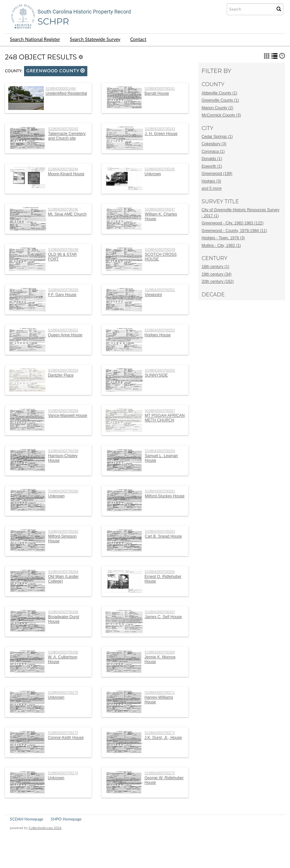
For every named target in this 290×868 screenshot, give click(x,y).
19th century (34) (217, 274)
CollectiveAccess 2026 (45, 828)
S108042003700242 (63, 129)
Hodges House (158, 335)
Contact (138, 40)
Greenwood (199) (217, 174)
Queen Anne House (65, 335)
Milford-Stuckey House (165, 496)
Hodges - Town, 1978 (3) (223, 238)
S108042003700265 (160, 572)
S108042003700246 (63, 209)
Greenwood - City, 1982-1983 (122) (233, 223)
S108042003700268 (63, 652)
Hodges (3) (211, 181)
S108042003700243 (160, 129)
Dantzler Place (61, 375)
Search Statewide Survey (95, 40)
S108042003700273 (160, 733)
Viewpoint (153, 295)
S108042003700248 (63, 250)
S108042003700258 (63, 451)
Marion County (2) (217, 108)
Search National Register (35, 40)
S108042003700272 (63, 733)
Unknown (153, 174)
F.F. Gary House (62, 295)
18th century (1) (216, 267)
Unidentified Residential (66, 93)
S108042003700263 (160, 532)
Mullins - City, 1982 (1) (221, 246)
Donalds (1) (212, 159)
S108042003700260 (63, 491)
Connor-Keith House (66, 738)
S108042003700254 (63, 370)
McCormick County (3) (221, 115)
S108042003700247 (160, 209)
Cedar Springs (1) (217, 137)
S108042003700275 (160, 773)
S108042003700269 (160, 652)
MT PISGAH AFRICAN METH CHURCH (165, 418)
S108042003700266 (63, 612)
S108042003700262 (63, 532)
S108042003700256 (63, 411)
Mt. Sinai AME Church (67, 214)
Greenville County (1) (220, 100)
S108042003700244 (63, 169)
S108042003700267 (160, 612)
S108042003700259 (160, 451)
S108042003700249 (160, 250)
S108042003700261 (160, 491)
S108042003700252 (63, 330)
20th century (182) (218, 282)
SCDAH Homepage (27, 819)
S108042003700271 (160, 693)
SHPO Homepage (66, 819)
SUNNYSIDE (156, 375)
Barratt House (157, 93)
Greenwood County (56, 71)
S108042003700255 (160, 370)
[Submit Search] (279, 9)
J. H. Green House (161, 134)
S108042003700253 (160, 330)
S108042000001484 (61, 89)
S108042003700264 (63, 572)
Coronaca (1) (213, 151)
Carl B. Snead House (163, 536)
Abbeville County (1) (219, 93)
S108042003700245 (160, 169)
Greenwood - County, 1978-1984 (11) (234, 231)
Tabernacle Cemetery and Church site (67, 136)
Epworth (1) (212, 166)
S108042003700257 (160, 411)
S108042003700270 (63, 693)
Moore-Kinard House (66, 174)
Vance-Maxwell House (68, 416)
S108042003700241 (160, 89)
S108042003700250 (63, 290)
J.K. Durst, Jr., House (163, 738)
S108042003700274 (63, 773)
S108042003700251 (160, 290)
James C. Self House (163, 617)
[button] (83, 70)
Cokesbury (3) (214, 144)
